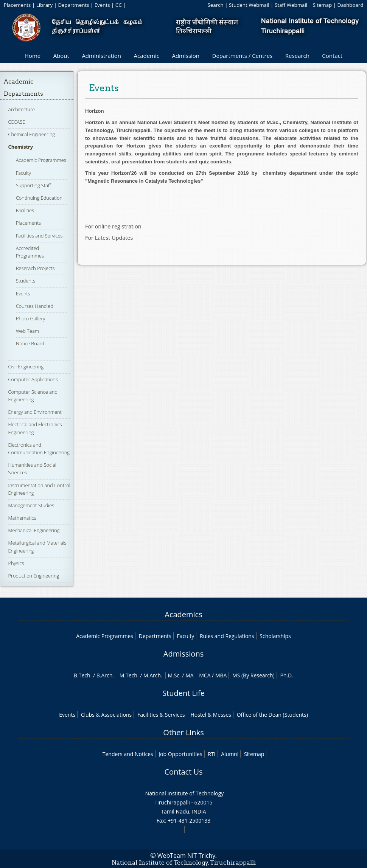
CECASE (17, 122)
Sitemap (322, 5)
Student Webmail (249, 5)
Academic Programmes (41, 160)
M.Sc (173, 675)
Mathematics (22, 518)
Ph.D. (287, 675)
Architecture (22, 109)
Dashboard (351, 5)
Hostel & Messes (211, 715)
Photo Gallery (30, 318)
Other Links (183, 732)
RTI (211, 754)
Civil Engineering (26, 366)
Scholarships (275, 636)
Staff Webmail (291, 5)
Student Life (183, 693)
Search (215, 5)
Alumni (230, 754)
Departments (73, 5)
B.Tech (82, 675)
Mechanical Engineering (34, 530)
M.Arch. (153, 675)
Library (44, 5)
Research (297, 56)
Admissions (183, 654)
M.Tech (128, 675)
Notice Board (30, 343)
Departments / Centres (243, 56)
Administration (101, 56)
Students (26, 281)
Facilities (25, 210)
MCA (205, 675)
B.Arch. (105, 675)
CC (119, 5)
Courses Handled (35, 306)
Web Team (27, 331)
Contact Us (183, 772)
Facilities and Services (39, 236)
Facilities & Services (161, 715)
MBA (221, 675)
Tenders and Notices (128, 754)
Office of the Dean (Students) (272, 715)
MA (189, 675)
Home (33, 56)
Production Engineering (34, 576)
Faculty (23, 173)
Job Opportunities (180, 754)
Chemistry (21, 147)
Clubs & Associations (107, 715)
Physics (16, 563)
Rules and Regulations (227, 636)
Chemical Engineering (32, 134)
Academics (183, 614)
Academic (146, 56)
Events (102, 5)
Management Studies (31, 505)
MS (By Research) (253, 675)
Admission (186, 56)
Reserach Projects (35, 268)
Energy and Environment (35, 412)
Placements (17, 5)
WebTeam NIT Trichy (187, 856)
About (61, 56)
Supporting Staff (33, 185)
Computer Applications (33, 379)
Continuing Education (39, 198)
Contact (332, 56)
